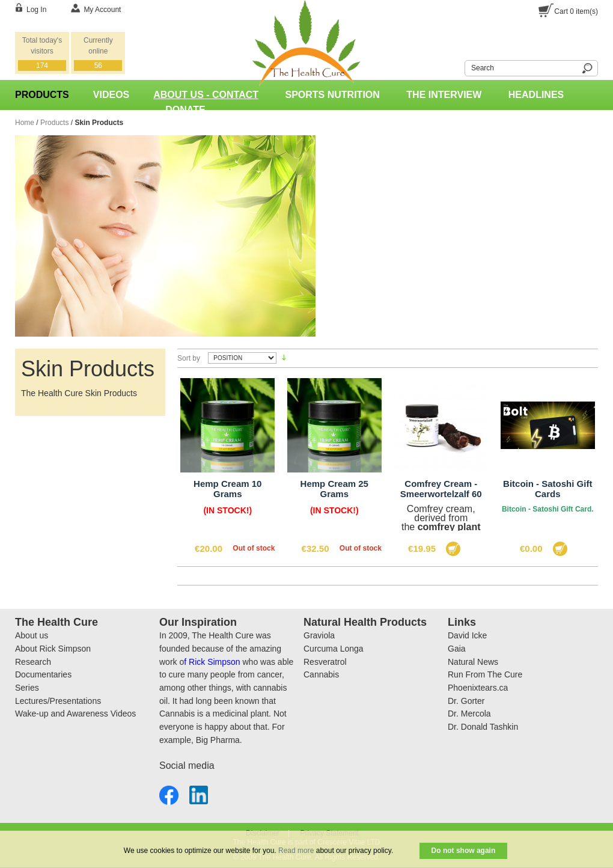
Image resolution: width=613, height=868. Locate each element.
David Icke (467, 635)
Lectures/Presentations (58, 701)
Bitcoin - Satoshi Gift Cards (547, 489)
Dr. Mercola (469, 714)
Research (33, 662)
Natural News (473, 662)
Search (457, 66)
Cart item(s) (576, 11)
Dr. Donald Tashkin (483, 727)
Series (27, 688)
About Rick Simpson (53, 649)
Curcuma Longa (334, 649)
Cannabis (321, 674)
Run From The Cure (485, 674)
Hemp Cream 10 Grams (227, 489)
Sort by (189, 358)
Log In (36, 10)
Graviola (319, 635)
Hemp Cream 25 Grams (334, 489)
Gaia (457, 649)
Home (25, 123)
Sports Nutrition (333, 95)
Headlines (536, 95)
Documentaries (43, 674)
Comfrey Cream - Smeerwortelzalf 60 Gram (441, 494)
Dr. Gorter (466, 701)
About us (32, 635)
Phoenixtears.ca (478, 688)
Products (54, 123)
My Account (102, 10)
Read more (296, 851)
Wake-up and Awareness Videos (75, 714)
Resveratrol (325, 662)
